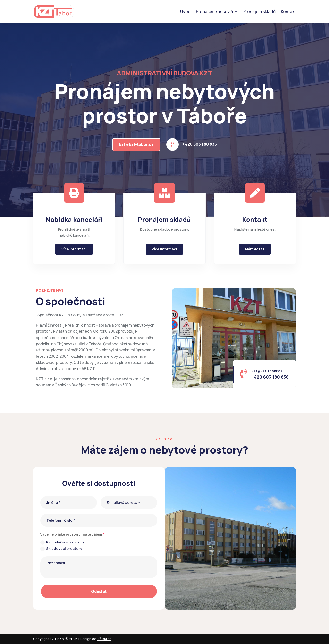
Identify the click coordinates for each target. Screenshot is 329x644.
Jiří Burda (104, 639)
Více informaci (74, 249)
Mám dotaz (255, 249)
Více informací (164, 249)
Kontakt (289, 12)
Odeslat (99, 591)
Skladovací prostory (61, 548)
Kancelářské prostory (62, 542)
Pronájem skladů (259, 12)
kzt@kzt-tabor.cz (136, 144)
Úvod (185, 12)
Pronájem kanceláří (215, 12)
